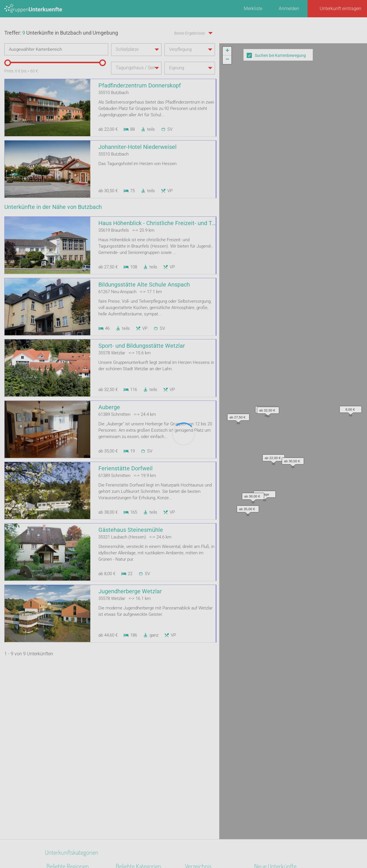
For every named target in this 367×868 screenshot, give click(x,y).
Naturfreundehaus (134, 797)
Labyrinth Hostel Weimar (279, 774)
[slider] (7, 95)
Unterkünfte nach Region (210, 737)
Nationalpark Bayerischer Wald (78, 789)
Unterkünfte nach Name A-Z (213, 767)
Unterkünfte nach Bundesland (215, 744)
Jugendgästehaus (134, 767)
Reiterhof (125, 744)
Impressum (202, 848)
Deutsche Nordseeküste (70, 759)
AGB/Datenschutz (168, 848)
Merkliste (253, 9)
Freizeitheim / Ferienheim (141, 752)
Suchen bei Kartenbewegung (280, 55)
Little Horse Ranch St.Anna (281, 744)
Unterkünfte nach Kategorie (213, 752)
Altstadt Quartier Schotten (280, 737)
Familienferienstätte (136, 789)
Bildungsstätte (130, 759)
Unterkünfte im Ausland (209, 774)
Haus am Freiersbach (276, 752)
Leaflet (314, 220)
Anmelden (289, 9)
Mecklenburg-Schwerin (70, 819)
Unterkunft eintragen (340, 9)
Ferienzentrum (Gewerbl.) (141, 782)
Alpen (52, 812)
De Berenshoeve (270, 759)
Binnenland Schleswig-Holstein (78, 767)
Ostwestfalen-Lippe (66, 797)
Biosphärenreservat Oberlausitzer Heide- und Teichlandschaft (71, 744)
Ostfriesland (59, 774)
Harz (51, 804)
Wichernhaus (267, 767)
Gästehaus (127, 804)
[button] (272, 126)
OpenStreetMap (353, 220)
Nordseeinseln (61, 782)
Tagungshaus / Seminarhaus (145, 774)
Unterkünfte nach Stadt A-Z (212, 759)
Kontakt (137, 848)
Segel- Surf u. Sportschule (142, 737)
